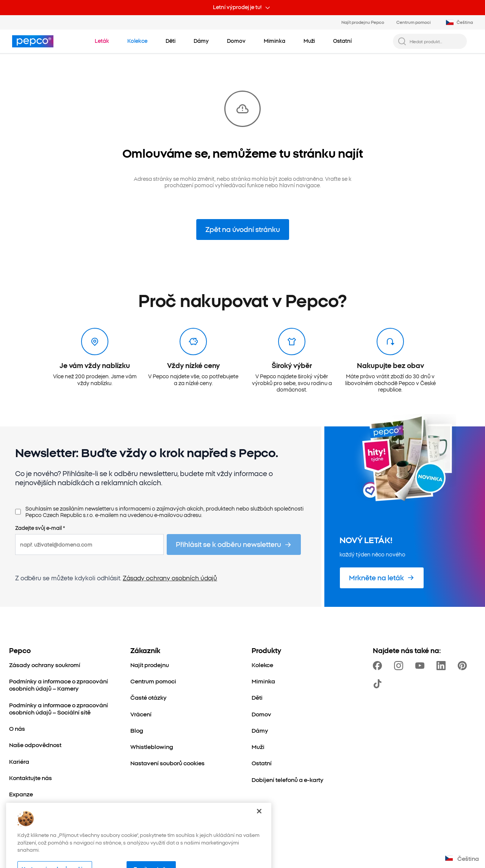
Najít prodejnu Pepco (363, 22)
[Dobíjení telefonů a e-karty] (288, 779)
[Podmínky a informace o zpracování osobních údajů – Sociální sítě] (61, 709)
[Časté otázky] (149, 697)
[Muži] (258, 747)
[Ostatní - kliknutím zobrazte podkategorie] (342, 41)
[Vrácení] (141, 714)
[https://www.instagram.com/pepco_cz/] (400, 666)
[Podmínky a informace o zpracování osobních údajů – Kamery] (61, 685)
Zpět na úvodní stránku (243, 229)
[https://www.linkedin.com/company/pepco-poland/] (443, 666)
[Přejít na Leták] (102, 41)
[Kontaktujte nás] (31, 778)
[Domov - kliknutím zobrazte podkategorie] (236, 41)
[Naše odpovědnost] (35, 745)
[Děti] (257, 697)
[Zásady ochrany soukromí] (45, 665)
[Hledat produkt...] (436, 41)
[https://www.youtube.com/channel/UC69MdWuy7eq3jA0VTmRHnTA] (421, 666)
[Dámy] (260, 730)
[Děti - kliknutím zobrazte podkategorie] (171, 41)
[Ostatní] (262, 763)
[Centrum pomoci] (153, 681)
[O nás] (17, 728)
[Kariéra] (19, 761)
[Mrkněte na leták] (382, 578)
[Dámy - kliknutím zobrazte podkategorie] (201, 41)
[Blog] (137, 730)
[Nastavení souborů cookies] (167, 763)
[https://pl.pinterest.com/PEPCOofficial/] (464, 666)
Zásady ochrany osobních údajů (170, 578)
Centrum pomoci (414, 22)
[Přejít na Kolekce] (137, 41)
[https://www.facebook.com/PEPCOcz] (379, 666)
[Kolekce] (262, 665)
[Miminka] (263, 681)
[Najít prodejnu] (150, 665)
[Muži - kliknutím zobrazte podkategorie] (309, 41)
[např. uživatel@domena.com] (89, 545)
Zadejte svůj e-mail (40, 528)
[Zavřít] (259, 826)
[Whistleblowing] (152, 747)
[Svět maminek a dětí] (37, 810)
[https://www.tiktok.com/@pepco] (379, 684)
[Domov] (261, 714)
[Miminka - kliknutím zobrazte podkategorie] (275, 41)
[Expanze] (21, 794)
